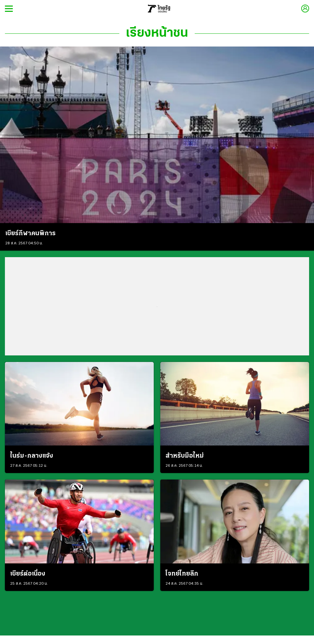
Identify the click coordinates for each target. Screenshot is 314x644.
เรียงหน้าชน (157, 33)
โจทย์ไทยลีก (182, 574)
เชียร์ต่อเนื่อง (28, 574)
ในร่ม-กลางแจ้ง (32, 456)
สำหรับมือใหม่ (185, 456)
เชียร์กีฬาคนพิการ (30, 234)
